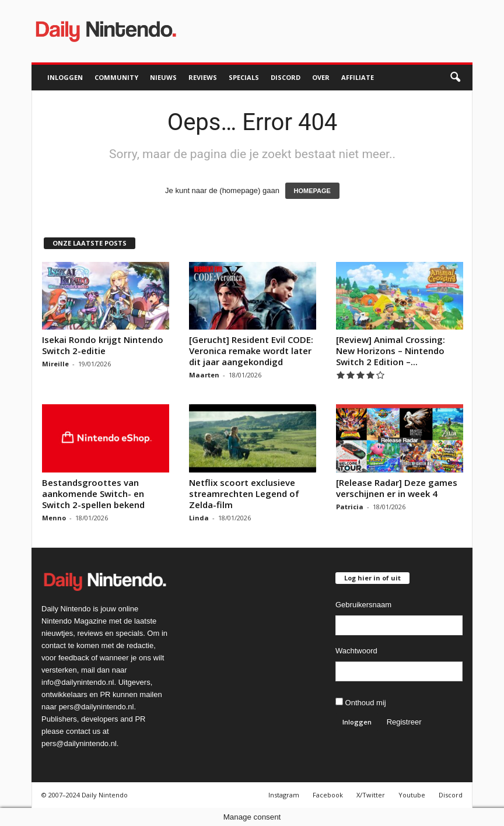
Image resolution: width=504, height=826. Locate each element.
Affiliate (358, 77)
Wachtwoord (356, 651)
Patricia (350, 507)
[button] (455, 78)
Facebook (328, 795)
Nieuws (163, 77)
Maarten (204, 375)
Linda (199, 518)
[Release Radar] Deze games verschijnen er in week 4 (397, 488)
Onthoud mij (361, 702)
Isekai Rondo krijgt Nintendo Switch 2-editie (103, 345)
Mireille (55, 364)
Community (116, 77)
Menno (54, 518)
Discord (286, 77)
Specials (244, 77)
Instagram (284, 795)
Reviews (203, 77)
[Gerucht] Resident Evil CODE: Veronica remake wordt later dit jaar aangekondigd (251, 351)
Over (321, 77)
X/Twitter (371, 795)
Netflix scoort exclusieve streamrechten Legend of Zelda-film (244, 494)
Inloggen (65, 77)
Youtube (412, 795)
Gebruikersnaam (363, 605)
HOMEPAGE (312, 191)
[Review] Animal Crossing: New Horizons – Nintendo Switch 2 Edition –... (391, 351)
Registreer (404, 722)
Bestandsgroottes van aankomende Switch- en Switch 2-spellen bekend (93, 494)
